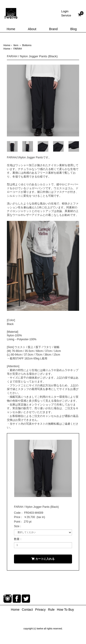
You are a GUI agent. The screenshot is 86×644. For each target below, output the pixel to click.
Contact (27, 610)
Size (17, 526)
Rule (51, 610)
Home (11, 29)
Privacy (40, 610)
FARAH (18, 49)
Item (16, 45)
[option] (43, 101)
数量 (17, 539)
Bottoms (27, 45)
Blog (74, 29)
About (32, 29)
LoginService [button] (66, 13)
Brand (53, 29)
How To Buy (65, 610)
